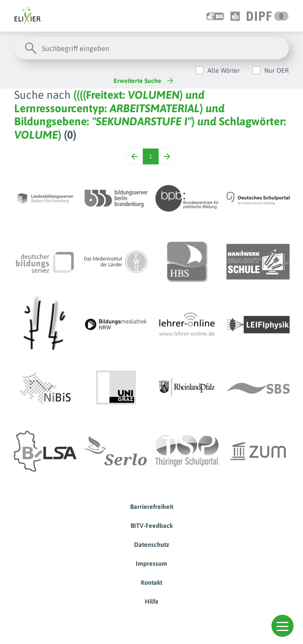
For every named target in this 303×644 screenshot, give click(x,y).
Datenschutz (152, 544)
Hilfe (152, 601)
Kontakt (151, 582)
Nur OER (277, 70)
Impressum (151, 563)
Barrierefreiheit (152, 507)
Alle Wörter (224, 70)
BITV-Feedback (152, 525)
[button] (282, 626)
